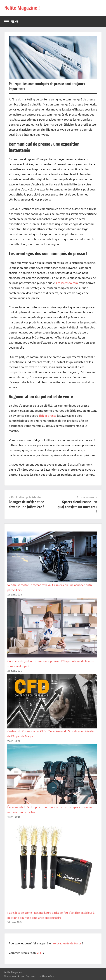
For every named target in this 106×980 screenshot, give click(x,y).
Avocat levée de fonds (67, 943)
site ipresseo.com (67, 283)
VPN (39, 953)
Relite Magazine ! (22, 8)
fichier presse (48, 415)
